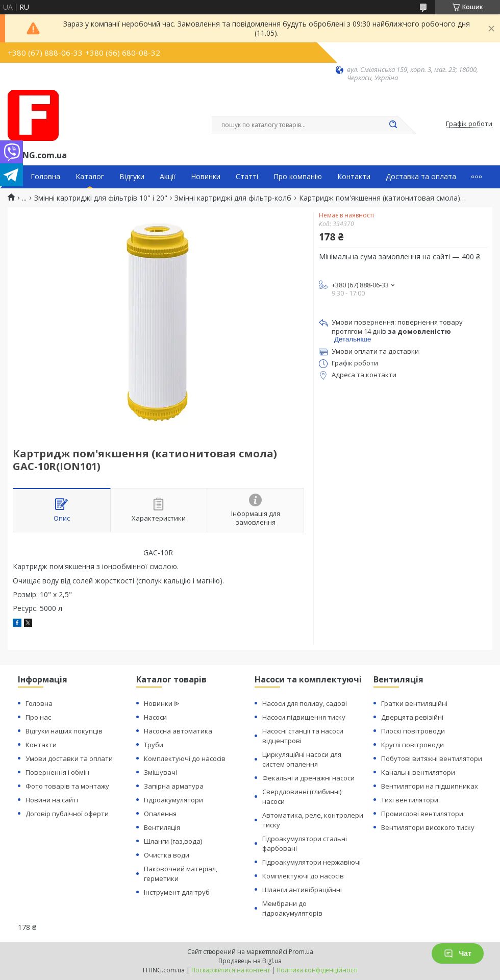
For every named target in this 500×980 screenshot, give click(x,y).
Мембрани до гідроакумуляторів (292, 908)
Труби (154, 745)
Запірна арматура (174, 786)
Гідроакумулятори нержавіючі (311, 862)
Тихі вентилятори (410, 800)
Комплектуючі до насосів (185, 758)
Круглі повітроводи (412, 745)
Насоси (155, 717)
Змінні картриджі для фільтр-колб (233, 198)
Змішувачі (160, 772)
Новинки (206, 177)
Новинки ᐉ (161, 703)
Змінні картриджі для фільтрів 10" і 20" (101, 198)
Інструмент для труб (177, 892)
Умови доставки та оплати (69, 758)
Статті (247, 177)
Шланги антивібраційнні (302, 890)
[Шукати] (393, 125)
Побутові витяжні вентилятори (432, 758)
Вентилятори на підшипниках (430, 786)
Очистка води (167, 855)
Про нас (38, 717)
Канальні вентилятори (418, 772)
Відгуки (132, 177)
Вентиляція (162, 827)
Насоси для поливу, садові (305, 703)
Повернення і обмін (57, 772)
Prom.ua (301, 952)
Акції (168, 177)
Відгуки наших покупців (64, 731)
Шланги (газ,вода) (173, 841)
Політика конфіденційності (317, 970)
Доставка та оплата (421, 177)
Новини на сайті (52, 800)
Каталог (90, 177)
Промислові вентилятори (422, 814)
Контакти (354, 177)
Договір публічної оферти (67, 814)
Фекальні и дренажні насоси (308, 778)
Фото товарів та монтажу (67, 786)
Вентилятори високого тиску (428, 827)
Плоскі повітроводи (413, 731)
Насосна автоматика (178, 731)
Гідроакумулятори (173, 800)
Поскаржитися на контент (231, 970)
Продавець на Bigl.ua (250, 961)
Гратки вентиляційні (414, 703)
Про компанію (298, 177)
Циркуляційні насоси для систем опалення (302, 759)
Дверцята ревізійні (412, 717)
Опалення (160, 814)
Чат (458, 953)
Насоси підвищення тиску (304, 717)
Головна (45, 177)
